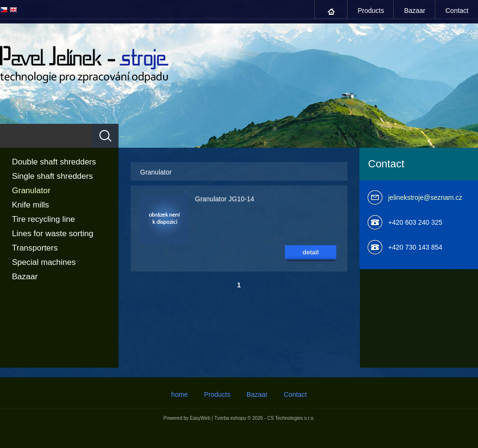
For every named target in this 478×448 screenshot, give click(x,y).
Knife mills (30, 205)
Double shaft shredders (54, 162)
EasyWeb (200, 418)
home (331, 12)
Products (371, 11)
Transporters (35, 248)
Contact (457, 11)
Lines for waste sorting (53, 234)
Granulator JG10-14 (225, 199)
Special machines (44, 262)
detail (311, 252)
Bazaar (414, 11)
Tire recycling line (43, 219)
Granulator (31, 191)
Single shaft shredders (52, 176)
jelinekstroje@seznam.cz (425, 197)
